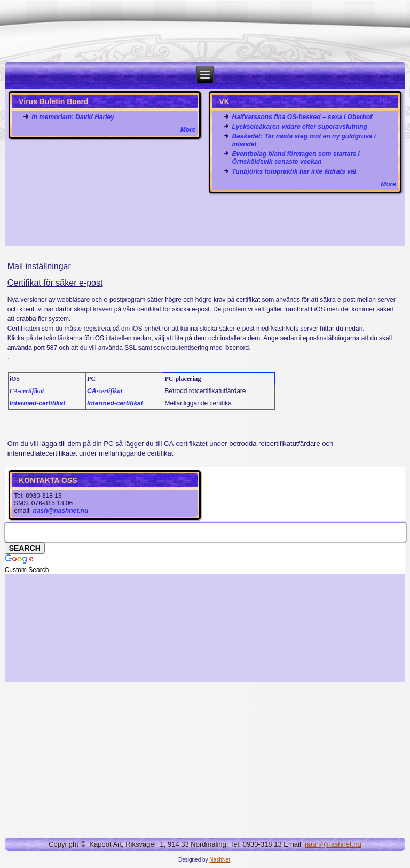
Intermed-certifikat (38, 403)
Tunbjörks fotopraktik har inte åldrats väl (294, 171)
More (188, 130)
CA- (105, 391)
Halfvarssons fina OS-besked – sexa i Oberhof (302, 117)
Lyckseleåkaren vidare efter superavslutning (299, 127)
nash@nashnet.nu (61, 511)
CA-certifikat (27, 391)
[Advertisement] (205, 220)
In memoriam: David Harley (73, 117)
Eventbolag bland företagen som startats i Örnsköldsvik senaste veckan (295, 158)
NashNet (220, 860)
